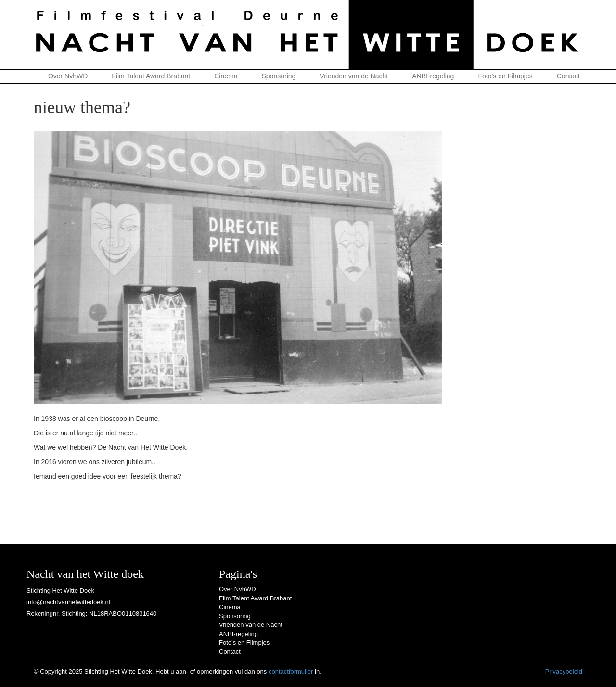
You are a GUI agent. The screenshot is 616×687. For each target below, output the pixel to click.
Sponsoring (279, 76)
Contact (568, 76)
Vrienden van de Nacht (354, 76)
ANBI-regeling (433, 76)
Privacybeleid (564, 671)
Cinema (226, 76)
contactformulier (291, 671)
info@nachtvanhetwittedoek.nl (68, 602)
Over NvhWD (68, 76)
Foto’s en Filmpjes (505, 76)
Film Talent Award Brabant (151, 76)
